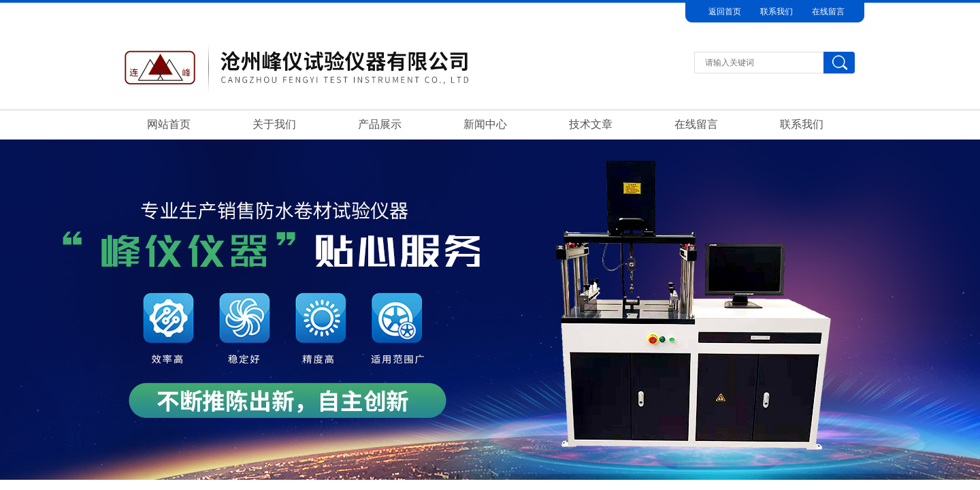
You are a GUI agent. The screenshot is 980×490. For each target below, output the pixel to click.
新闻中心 (485, 124)
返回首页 (725, 12)
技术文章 (591, 124)
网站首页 (169, 124)
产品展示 (380, 124)
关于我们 (274, 124)
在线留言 (828, 12)
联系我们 (777, 12)
